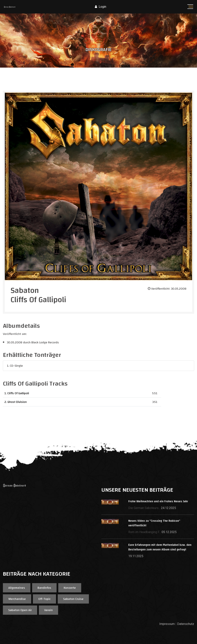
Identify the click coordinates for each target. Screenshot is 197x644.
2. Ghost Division (16, 402)
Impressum (167, 624)
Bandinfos (44, 588)
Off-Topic (44, 599)
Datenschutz (186, 624)
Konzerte (70, 588)
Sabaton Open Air (20, 610)
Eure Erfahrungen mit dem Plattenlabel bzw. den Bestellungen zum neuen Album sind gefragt (160, 547)
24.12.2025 (169, 508)
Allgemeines (17, 588)
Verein (48, 610)
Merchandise (17, 599)
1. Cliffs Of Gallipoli (17, 393)
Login (101, 7)
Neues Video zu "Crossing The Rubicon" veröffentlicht (154, 523)
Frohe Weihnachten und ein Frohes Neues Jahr (158, 501)
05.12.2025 (169, 532)
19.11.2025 (136, 556)
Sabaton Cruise (73, 599)
